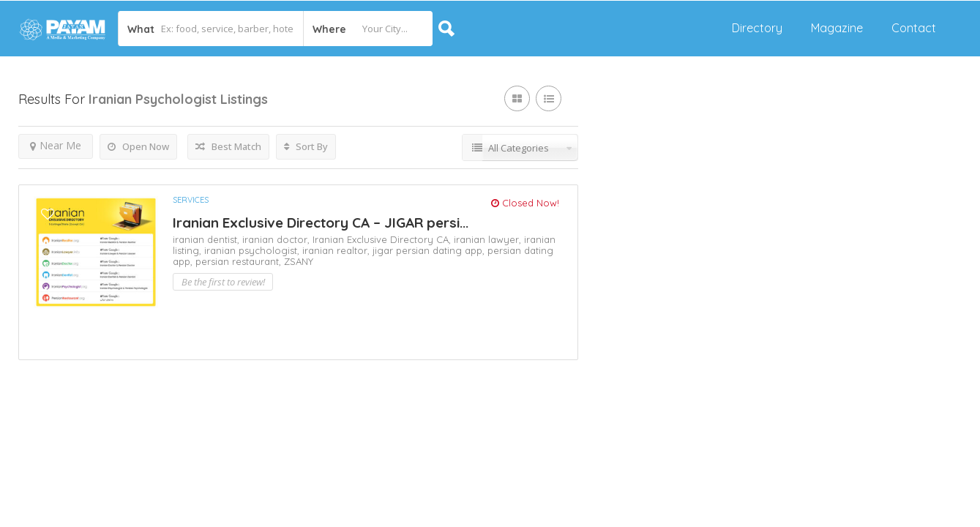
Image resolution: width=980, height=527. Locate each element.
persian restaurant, (240, 261)
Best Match (228, 146)
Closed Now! (525, 203)
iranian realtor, (337, 250)
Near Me (56, 145)
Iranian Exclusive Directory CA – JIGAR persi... (321, 223)
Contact (914, 28)
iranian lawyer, (489, 239)
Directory (757, 28)
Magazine (837, 28)
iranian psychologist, (253, 250)
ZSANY (299, 261)
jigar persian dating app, (430, 250)
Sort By (306, 146)
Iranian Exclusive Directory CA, (383, 239)
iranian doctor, (277, 239)
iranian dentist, (207, 239)
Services (191, 200)
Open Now (138, 146)
